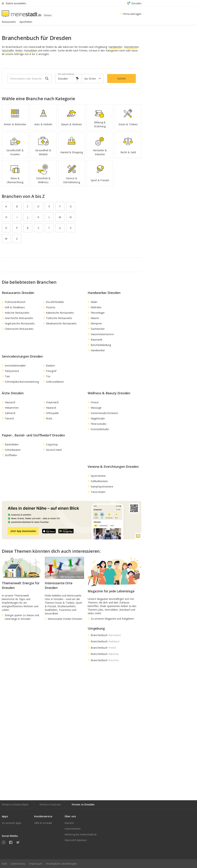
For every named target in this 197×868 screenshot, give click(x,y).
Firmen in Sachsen (50, 804)
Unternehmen (73, 829)
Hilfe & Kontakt (43, 823)
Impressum (36, 864)
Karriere (69, 823)
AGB (4, 864)
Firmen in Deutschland (15, 804)
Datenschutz (18, 864)
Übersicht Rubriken (76, 840)
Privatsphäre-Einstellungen (61, 864)
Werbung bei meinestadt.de (81, 834)
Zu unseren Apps (12, 823)
